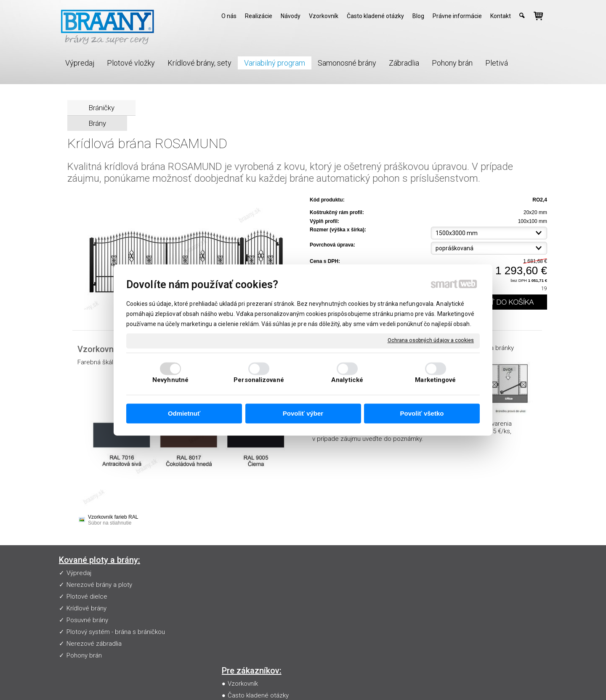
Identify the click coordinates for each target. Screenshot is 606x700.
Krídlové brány (86, 608)
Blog (236, 620)
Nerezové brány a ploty (99, 585)
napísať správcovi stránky (309, 681)
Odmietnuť (184, 413)
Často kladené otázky (260, 585)
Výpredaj (79, 573)
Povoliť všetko (422, 413)
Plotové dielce (87, 597)
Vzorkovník (245, 573)
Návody (240, 597)
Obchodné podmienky (261, 608)
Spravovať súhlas (458, 681)
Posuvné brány (87, 620)
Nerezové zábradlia (94, 644)
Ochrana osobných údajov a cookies (431, 340)
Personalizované (259, 380)
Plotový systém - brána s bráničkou (116, 632)
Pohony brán (84, 655)
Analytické (347, 380)
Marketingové (435, 380)
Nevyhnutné (170, 380)
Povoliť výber (303, 413)
